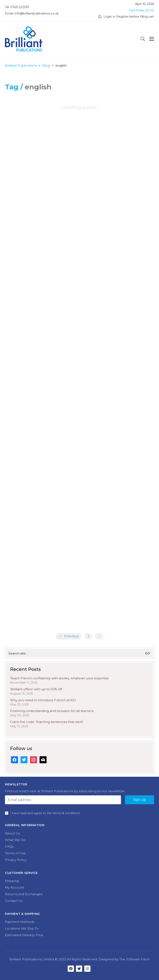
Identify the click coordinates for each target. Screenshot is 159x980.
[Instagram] (87, 969)
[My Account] (126, 17)
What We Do (15, 840)
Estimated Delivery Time (24, 935)
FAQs (9, 847)
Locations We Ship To (22, 928)
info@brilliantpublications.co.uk (37, 13)
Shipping (12, 881)
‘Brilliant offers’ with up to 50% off (36, 689)
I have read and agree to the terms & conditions (45, 813)
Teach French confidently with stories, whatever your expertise (59, 678)
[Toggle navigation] (152, 39)
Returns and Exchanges (24, 894)
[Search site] (143, 39)
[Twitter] (79, 969)
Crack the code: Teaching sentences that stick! (46, 722)
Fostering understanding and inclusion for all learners (52, 711)
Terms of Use (15, 853)
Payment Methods (20, 922)
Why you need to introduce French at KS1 (43, 700)
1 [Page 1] (88, 636)
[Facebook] (71, 969)
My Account (14, 887)
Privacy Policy (16, 860)
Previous (69, 636)
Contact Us (14, 901)
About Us (12, 833)
